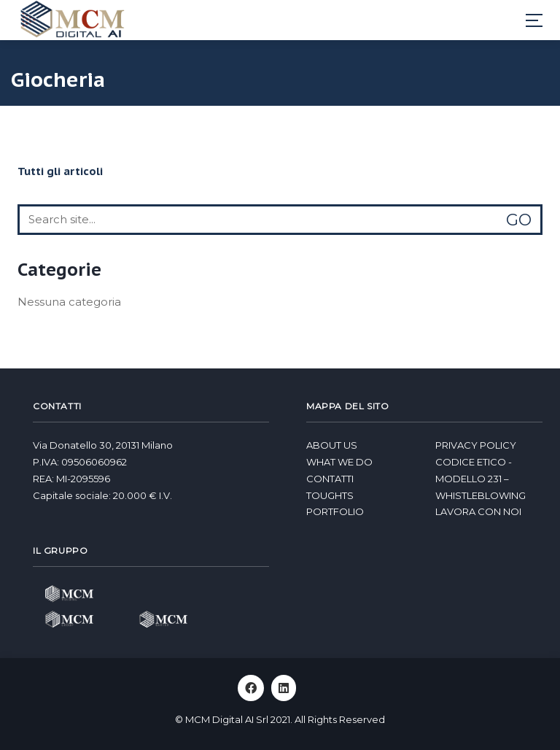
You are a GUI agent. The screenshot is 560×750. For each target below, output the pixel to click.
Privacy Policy (476, 445)
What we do (339, 462)
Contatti (330, 479)
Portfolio (335, 511)
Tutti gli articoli (60, 171)
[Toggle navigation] (534, 20)
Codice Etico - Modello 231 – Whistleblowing (481, 479)
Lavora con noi (478, 511)
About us (332, 445)
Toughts (330, 495)
